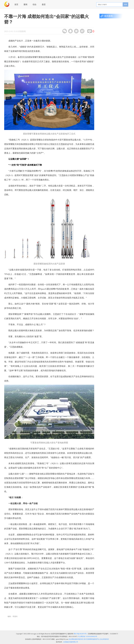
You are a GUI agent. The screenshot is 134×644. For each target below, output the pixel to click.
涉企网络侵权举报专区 (76, 639)
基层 (44, 5)
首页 (16, 5)
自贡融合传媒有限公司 (71, 642)
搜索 (126, 4)
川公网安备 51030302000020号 (87, 636)
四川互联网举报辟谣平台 (91, 639)
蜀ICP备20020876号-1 (81, 634)
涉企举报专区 (104, 639)
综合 (35, 5)
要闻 (25, 5)
